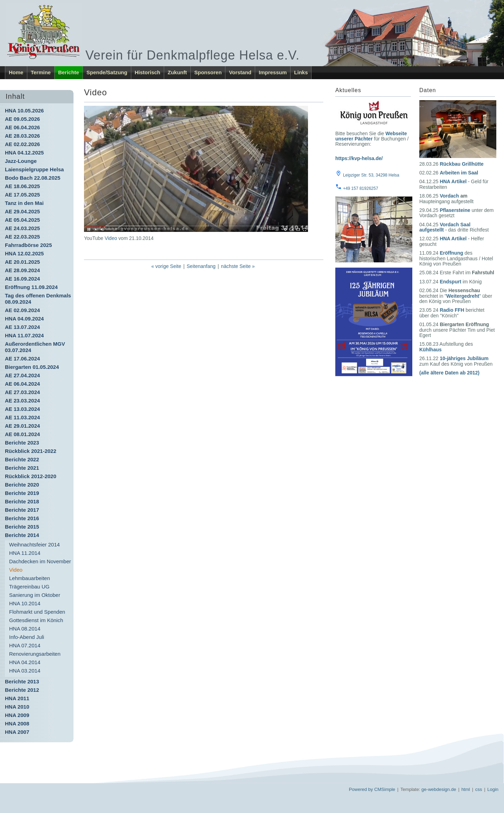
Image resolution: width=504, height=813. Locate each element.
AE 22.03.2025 (22, 237)
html (466, 789)
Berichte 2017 (22, 510)
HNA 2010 (17, 707)
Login (493, 789)
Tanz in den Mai (24, 203)
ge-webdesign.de (439, 789)
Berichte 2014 (22, 535)
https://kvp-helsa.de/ (359, 158)
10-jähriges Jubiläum (464, 358)
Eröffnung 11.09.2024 (31, 287)
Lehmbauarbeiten (30, 578)
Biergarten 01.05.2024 (32, 367)
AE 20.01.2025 (22, 262)
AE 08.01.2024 (22, 434)
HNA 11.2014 (25, 553)
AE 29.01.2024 (22, 426)
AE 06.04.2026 (22, 127)
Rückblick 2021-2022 (31, 451)
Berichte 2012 (22, 690)
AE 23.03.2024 (22, 401)
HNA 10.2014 (25, 603)
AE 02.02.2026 (22, 144)
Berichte (69, 72)
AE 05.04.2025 (22, 220)
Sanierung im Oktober (35, 595)
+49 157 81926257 (360, 188)
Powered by (361, 789)
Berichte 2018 (22, 501)
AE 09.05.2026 (22, 119)
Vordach (449, 196)
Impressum (273, 72)
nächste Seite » (238, 266)
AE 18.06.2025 (22, 186)
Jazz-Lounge (21, 161)
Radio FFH (452, 310)
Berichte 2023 (22, 443)
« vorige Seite (166, 266)
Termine (41, 72)
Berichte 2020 (22, 485)
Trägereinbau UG (29, 587)
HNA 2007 (17, 732)
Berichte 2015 (22, 527)
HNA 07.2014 (25, 645)
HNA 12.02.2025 (24, 253)
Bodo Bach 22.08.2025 (33, 178)
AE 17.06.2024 (22, 359)
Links (301, 72)
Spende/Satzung (107, 72)
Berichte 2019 (22, 493)
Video (111, 238)
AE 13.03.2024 (22, 409)
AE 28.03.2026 (22, 136)
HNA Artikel (453, 181)
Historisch (148, 72)
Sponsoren (208, 72)
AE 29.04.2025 (22, 211)
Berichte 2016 (22, 518)
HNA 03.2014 (25, 671)
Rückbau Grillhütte (461, 164)
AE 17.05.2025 (22, 195)
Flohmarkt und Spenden (37, 612)
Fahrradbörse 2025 (28, 245)
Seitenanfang (201, 266)
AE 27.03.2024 (22, 392)
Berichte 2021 (22, 468)
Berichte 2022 (22, 459)
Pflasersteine (455, 210)
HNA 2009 (17, 715)
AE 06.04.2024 (22, 384)
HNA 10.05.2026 (24, 111)
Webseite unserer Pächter (371, 136)
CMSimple (385, 789)
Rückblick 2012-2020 (31, 476)
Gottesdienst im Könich (36, 620)
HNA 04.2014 (25, 662)
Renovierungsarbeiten (35, 654)
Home (16, 72)
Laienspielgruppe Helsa (34, 169)
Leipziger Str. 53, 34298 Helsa (371, 175)
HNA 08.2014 (25, 629)
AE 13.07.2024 (22, 327)
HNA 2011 (17, 698)
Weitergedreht (463, 296)
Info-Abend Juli (27, 637)
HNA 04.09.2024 (24, 319)
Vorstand (240, 72)
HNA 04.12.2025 (24, 153)
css (479, 789)
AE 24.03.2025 (22, 228)
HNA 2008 (17, 724)
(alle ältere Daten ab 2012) (449, 373)
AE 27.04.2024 (22, 375)
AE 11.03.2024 (22, 417)
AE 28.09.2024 (22, 270)
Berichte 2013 (22, 681)
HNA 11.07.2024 (24, 335)
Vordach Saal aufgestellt (445, 227)
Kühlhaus (430, 350)
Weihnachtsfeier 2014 (34, 545)
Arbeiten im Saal (459, 173)
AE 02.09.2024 (22, 310)
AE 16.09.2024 (22, 279)
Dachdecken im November (40, 561)
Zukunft (177, 72)
